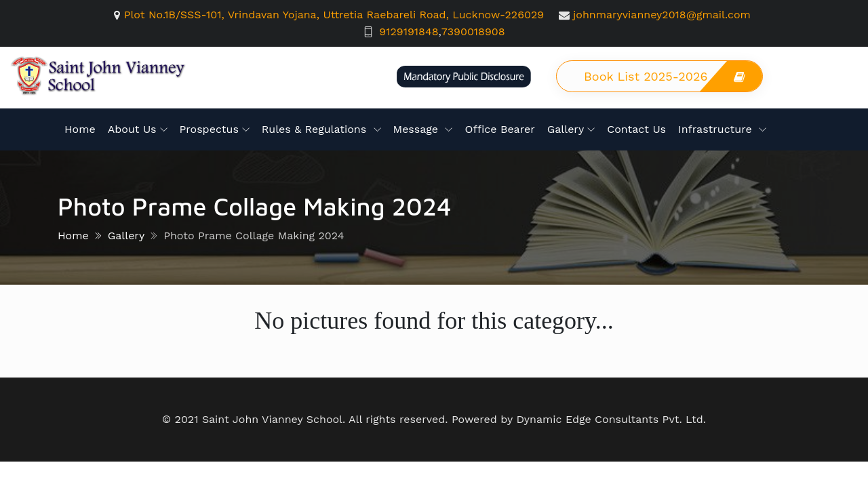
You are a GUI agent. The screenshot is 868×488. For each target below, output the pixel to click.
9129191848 (409, 32)
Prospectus (209, 129)
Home (80, 129)
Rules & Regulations (316, 129)
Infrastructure (717, 129)
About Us (132, 129)
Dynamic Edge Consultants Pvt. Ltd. (611, 419)
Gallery (566, 129)
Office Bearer (499, 129)
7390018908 (473, 32)
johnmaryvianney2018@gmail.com (662, 15)
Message (418, 129)
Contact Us (636, 129)
